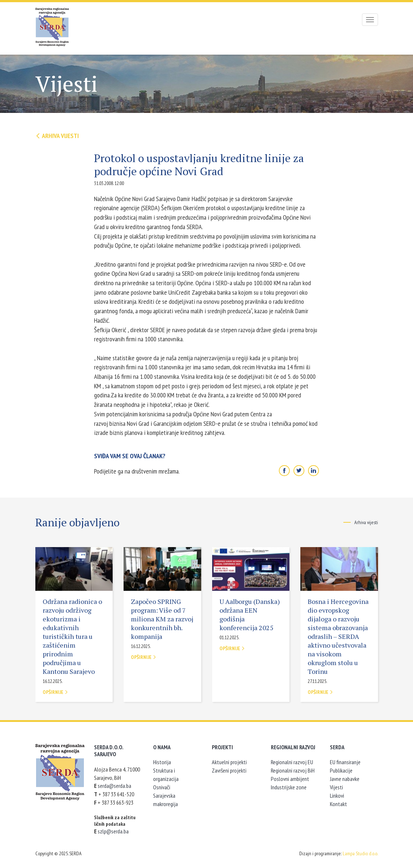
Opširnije (55, 692)
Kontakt (338, 804)
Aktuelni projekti (229, 762)
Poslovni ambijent (290, 779)
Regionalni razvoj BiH (293, 770)
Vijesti (336, 787)
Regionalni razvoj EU (292, 762)
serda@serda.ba (114, 786)
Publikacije (341, 770)
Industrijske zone (289, 787)
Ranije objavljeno (77, 522)
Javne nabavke (345, 779)
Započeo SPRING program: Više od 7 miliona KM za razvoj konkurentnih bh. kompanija (162, 619)
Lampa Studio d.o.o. (360, 853)
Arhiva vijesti (57, 136)
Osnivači (162, 787)
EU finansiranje (345, 762)
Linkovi (337, 796)
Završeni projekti (229, 770)
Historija (162, 762)
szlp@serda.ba (113, 831)
